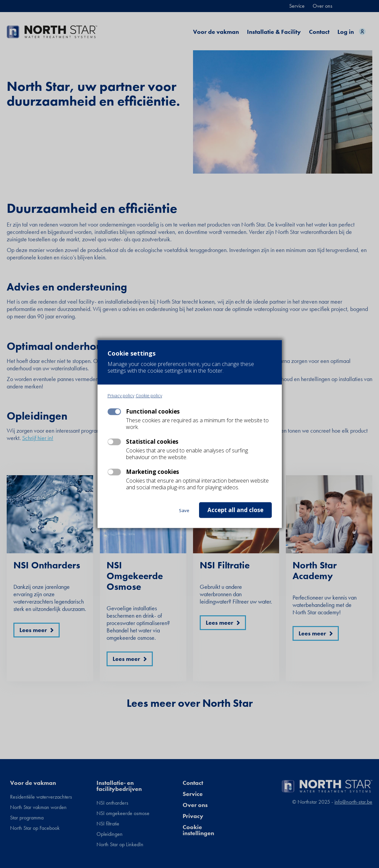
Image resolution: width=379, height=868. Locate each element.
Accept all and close (235, 510)
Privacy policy (121, 396)
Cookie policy (149, 396)
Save (184, 511)
